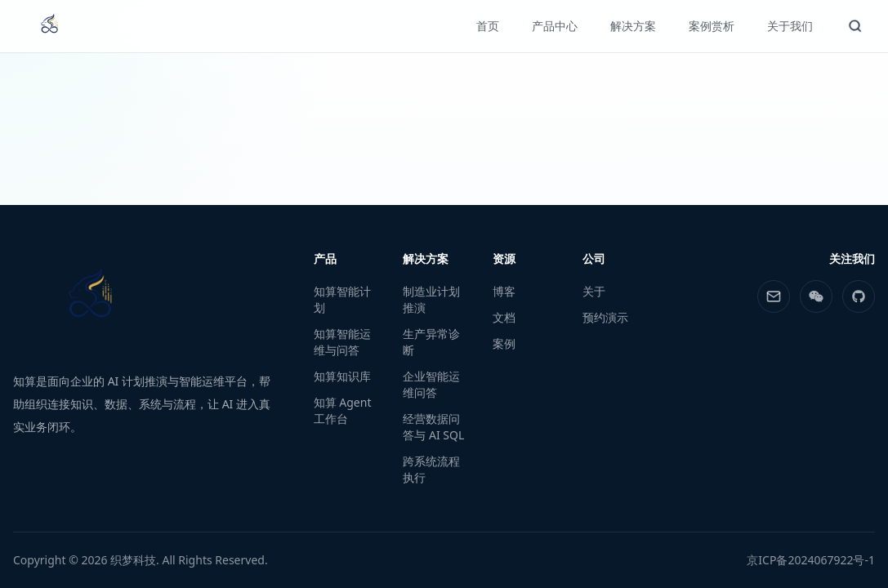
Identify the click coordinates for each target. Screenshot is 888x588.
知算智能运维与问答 (342, 342)
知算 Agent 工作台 (343, 410)
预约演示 (605, 317)
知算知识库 (342, 376)
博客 (504, 291)
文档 (504, 317)
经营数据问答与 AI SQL (433, 427)
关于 (594, 291)
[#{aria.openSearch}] (855, 26)
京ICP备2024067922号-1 (811, 560)
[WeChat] (816, 296)
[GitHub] (859, 296)
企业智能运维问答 (431, 384)
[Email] (774, 296)
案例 (504, 343)
